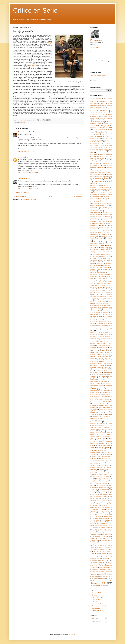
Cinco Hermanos (96, 180)
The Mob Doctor (95, 520)
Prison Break (106, 398)
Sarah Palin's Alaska (96, 427)
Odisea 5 (99, 371)
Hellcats (102, 267)
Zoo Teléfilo (103, 585)
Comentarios (96, 622)
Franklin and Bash (106, 236)
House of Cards (101, 273)
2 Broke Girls (103, 102)
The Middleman (108, 517)
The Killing (94, 509)
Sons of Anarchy (104, 447)
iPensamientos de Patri (25, 132)
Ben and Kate (107, 144)
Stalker (109, 451)
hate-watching (107, 262)
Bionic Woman (100, 153)
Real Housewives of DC (106, 409)
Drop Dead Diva (95, 213)
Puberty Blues (94, 402)
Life (111, 304)
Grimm (109, 255)
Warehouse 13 (108, 568)
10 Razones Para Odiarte (104, 100)
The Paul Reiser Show (97, 529)
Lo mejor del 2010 (105, 314)
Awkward (100, 136)
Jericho (108, 284)
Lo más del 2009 (97, 309)
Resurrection (96, 416)
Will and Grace (108, 575)
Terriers (92, 478)
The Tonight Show (107, 535)
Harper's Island (103, 260)
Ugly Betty (104, 553)
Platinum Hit (107, 391)
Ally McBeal (107, 116)
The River (93, 531)
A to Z (103, 107)
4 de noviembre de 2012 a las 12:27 (28, 151)
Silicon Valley (101, 443)
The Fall (98, 498)
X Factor (102, 578)
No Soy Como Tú (96, 369)
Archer (99, 131)
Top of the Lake (105, 546)
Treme (92, 549)
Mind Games (93, 347)
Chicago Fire (98, 178)
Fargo (100, 233)
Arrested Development (97, 133)
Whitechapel (109, 573)
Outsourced (107, 380)
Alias (100, 116)
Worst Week (95, 578)
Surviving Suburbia (106, 456)
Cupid (101, 193)
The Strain (103, 533)
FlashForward (94, 234)
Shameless (100, 440)
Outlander (93, 380)
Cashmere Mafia (95, 174)
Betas (96, 145)
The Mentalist (99, 515)
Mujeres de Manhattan (104, 354)
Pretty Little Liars (105, 396)
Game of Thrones (100, 242)
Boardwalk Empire (99, 156)
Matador (103, 338)
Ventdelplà (98, 564)
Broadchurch (96, 164)
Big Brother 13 (96, 149)
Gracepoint (93, 253)
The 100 (98, 478)
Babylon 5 (107, 136)
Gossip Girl (104, 249)
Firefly (108, 233)
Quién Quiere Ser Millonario (100, 404)
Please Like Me (95, 393)
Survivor (93, 458)
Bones (108, 158)
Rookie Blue (93, 424)
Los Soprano (100, 323)
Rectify (101, 413)
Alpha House (103, 118)
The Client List (103, 489)
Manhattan (93, 334)
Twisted (92, 553)
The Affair (105, 478)
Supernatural (108, 454)
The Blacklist (100, 485)
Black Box (108, 153)
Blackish (101, 154)
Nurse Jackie (106, 369)
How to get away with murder (102, 275)
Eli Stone (101, 222)
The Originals (101, 527)
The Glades (105, 502)
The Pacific (109, 527)
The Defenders (104, 495)
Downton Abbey (98, 211)
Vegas (92, 564)
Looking (100, 320)
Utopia (101, 562)
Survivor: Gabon (106, 464)
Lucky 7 (92, 329)
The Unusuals (96, 537)
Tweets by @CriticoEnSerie (98, 75)
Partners (102, 385)
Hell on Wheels (94, 267)
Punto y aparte (107, 402)
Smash (92, 447)
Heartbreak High (106, 266)
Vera (104, 564)
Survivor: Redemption (97, 471)
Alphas (110, 118)
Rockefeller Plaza (96, 422)
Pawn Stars (96, 387)
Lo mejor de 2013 (98, 311)
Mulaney (92, 358)
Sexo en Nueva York (98, 438)
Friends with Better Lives (99, 240)
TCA (111, 475)
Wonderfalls (95, 577)
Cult (96, 193)
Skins (99, 445)
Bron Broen (106, 164)
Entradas (95, 619)
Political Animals (94, 394)
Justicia (108, 287)
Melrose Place (99, 342)
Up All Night (94, 562)
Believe (100, 144)
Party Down (109, 385)
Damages (95, 195)
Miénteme (99, 345)
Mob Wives (95, 351)
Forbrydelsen (105, 234)
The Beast (101, 482)
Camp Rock (102, 173)
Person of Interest (105, 389)
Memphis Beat (109, 342)
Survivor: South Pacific (104, 473)
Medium (101, 340)
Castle (103, 174)
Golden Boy (95, 249)
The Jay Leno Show (105, 507)
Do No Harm (95, 204)
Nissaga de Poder (95, 367)
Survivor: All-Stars (105, 458)
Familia (92, 233)
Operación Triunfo (97, 374)
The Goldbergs (103, 504)
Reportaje (99, 414)
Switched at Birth (103, 475)
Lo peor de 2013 (100, 318)
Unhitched (93, 560)
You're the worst (95, 585)
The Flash (105, 498)
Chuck (106, 178)
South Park (94, 449)
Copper (108, 184)
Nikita (101, 365)
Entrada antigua (79, 196)
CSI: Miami (99, 191)
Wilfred (100, 575)
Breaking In (93, 162)
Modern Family (105, 351)
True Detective (98, 551)
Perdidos (94, 389)
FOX (97, 236)
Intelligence (101, 280)
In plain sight (101, 278)
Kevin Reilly (108, 291)
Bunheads (110, 167)
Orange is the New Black (98, 376)
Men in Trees (96, 343)
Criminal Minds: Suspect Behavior (98, 189)
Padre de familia (95, 382)
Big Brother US (102, 151)
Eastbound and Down (96, 215)
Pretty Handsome (95, 396)
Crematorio (93, 187)
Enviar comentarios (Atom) (29, 200)
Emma (97, 224)
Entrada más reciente (20, 196)
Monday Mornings (99, 353)
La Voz (101, 298)
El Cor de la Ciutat (102, 218)
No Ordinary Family (107, 367)
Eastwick (105, 215)
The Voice (103, 538)
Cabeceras (107, 169)
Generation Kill (107, 244)
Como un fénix (96, 599)
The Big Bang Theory (101, 484)
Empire (109, 224)
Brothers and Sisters (107, 165)
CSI (92, 191)
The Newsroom (101, 524)
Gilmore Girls (94, 245)
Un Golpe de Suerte (99, 555)
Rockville (108, 422)
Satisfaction (107, 427)
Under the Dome (105, 557)
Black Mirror (94, 154)
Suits (101, 454)
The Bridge (109, 485)
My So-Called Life (104, 360)
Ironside (107, 280)
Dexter (98, 202)
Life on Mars (96, 305)
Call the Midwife (103, 171)
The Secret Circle (103, 531)
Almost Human (94, 118)
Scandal (93, 431)
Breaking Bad (105, 160)
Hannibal (109, 256)
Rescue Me (109, 414)
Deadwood (99, 198)
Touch (100, 548)
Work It (102, 577)
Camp (96, 173)
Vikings (101, 568)
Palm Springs (104, 382)
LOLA (109, 318)
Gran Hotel (109, 253)
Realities (93, 413)
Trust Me (108, 551)
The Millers (95, 518)
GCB (100, 244)
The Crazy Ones (101, 493)
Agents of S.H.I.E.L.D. (96, 115)
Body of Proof (101, 158)
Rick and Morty (105, 418)
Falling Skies (107, 231)
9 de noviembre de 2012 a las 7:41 (28, 189)
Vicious (97, 566)
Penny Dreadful (106, 387)
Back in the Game (95, 138)
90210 (102, 104)
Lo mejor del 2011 (96, 316)
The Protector (107, 529)
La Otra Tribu (97, 294)
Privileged (93, 400)
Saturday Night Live (96, 429)
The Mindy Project (105, 518)
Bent (92, 145)
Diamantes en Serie (98, 604)
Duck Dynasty (106, 213)
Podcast (105, 393)
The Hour (95, 507)
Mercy (105, 343)
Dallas (110, 193)
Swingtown (93, 475)
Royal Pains (102, 424)
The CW (110, 493)
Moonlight (108, 352)
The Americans (104, 480)
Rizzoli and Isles (104, 420)
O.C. (92, 371)
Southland (105, 449)
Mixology (110, 349)
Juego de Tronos (96, 287)
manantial (21, 157)
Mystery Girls (94, 362)
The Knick (102, 509)
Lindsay (100, 307)
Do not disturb (103, 204)
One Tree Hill (108, 373)
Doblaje (110, 204)
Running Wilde (96, 425)
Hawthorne (97, 265)
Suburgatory (94, 454)
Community (109, 180)
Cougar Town (95, 186)
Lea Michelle (33, 65)
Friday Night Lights (97, 238)
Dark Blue (108, 196)
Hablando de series (98, 610)
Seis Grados (100, 435)
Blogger (73, 634)
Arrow (97, 135)
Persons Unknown (95, 391)
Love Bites (93, 327)
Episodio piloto (96, 608)
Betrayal (102, 145)
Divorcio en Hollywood (107, 202)
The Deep (95, 495)
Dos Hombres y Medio (106, 209)
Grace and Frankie (104, 251)
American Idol (105, 125)
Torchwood (93, 548)
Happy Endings (97, 258)
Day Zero (95, 602)
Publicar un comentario (22, 193)
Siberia (103, 442)
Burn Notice (96, 169)
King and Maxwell (95, 293)
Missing (97, 349)
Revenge (105, 416)
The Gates (98, 502)
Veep (109, 562)
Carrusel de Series (97, 597)
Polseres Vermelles (105, 394)
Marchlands (93, 336)
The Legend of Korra (103, 513)
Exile (108, 227)
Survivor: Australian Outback (98, 460)
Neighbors (100, 364)
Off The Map (107, 371)
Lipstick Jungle (108, 307)
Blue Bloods (109, 154)
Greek (103, 255)
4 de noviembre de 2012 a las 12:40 (28, 173)
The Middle (98, 517)
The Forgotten (103, 500)
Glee (23, 123)
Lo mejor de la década (102, 313)
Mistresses (104, 349)
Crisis (109, 189)
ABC (109, 107)
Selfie (108, 434)
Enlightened (94, 225)
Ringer (92, 420)
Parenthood (99, 383)
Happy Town (107, 258)
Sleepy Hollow (106, 445)
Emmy (102, 224)
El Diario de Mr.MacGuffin (99, 606)
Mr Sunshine (93, 354)
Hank (103, 256)
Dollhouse (93, 207)
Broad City (110, 162)
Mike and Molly (107, 345)
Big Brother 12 (108, 147)
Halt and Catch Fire (95, 256)
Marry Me (107, 336)
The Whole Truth (106, 540)
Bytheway (95, 595)
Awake (92, 136)
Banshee (99, 140)
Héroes (108, 267)
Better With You (98, 147)
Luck (109, 327)
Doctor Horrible (96, 206)
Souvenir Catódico (97, 451)
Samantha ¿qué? (106, 425)
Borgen (92, 160)
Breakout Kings (101, 162)
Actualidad (104, 111)
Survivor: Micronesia (96, 467)
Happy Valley (94, 260)
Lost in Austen (101, 325)
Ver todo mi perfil (95, 47)
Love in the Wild (102, 327)
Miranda (100, 347)
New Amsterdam (108, 364)
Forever (92, 236)
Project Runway (104, 400)
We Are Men (95, 569)
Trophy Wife (99, 549)
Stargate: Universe (95, 453)
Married (100, 336)
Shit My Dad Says (95, 442)
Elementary (93, 222)
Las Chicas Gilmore (101, 300)
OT (109, 378)
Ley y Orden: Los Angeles (102, 304)
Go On (110, 247)
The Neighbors (100, 522)
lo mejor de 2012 (108, 309)
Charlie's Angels (102, 176)
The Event (105, 496)
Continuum (102, 184)
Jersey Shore (94, 285)
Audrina (103, 135)
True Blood (108, 549)
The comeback (103, 491)
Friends (110, 238)
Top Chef (95, 546)
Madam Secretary (102, 331)
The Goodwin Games (107, 506)
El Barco (99, 216)
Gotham (93, 251)
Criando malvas (104, 187)
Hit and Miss (106, 269)
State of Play (107, 453)
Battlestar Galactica (96, 142)
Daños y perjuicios (97, 196)
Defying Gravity (101, 200)
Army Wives (106, 131)
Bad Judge (105, 138)
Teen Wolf (96, 476)
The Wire (93, 542)
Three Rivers (98, 544)
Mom (92, 352)
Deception (107, 198)
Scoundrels (99, 433)
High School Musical (95, 269)
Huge (109, 276)
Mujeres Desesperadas (99, 356)
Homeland (93, 271)
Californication (94, 171)
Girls (101, 245)
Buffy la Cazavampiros (98, 167)
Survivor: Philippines (105, 469)
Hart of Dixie (98, 262)
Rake (107, 405)
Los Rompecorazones (102, 322)
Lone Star (93, 320)
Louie (109, 325)
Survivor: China (101, 462)
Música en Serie (102, 358)
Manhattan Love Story (104, 334)
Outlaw (100, 380)
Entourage (103, 225)
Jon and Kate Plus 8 (105, 285)
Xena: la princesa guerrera (101, 581)
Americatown (93, 127)
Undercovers (106, 558)
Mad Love (104, 329)
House (92, 273)
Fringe (110, 240)
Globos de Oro (95, 247)
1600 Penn (93, 102)
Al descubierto (108, 115)
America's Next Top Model (101, 120)
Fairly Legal (99, 231)
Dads (105, 193)
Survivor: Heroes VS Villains (100, 466)
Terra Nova (106, 476)
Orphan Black (102, 378)
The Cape (94, 487)
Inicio (50, 196)
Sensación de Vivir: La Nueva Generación (100, 436)
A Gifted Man (106, 105)
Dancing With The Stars (106, 195)
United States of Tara (103, 560)
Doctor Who (106, 205)
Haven (92, 264)
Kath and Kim (102, 289)
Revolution (94, 418)
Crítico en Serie (35, 10)
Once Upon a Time (96, 373)
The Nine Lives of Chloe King (102, 526)
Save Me (107, 429)
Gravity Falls (96, 255)
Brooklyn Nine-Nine (95, 165)
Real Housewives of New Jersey (101, 411)
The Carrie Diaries (103, 487)
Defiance (93, 200)
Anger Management (100, 129)
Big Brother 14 (105, 149)
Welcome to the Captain (98, 571)
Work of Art (109, 577)
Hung (92, 278)
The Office (93, 527)
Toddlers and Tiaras (107, 544)
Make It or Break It (104, 333)
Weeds (110, 569)
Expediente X (94, 229)
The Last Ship (103, 511)
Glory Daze (104, 247)
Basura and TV (96, 593)
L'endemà (110, 293)
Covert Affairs (106, 186)
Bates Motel (107, 140)
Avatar (109, 135)
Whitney (94, 575)
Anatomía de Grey (105, 127)
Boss (98, 160)
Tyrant (98, 553)
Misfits (106, 347)
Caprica (109, 173)
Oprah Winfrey (107, 374)
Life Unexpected (106, 305)
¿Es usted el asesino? (96, 98)
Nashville (102, 362)
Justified (93, 289)
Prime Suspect (95, 398)
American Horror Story (97, 122)
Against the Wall (106, 113)
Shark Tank (108, 440)
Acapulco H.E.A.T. (95, 109)
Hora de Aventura (105, 271)
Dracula (108, 211)
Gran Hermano (101, 253)
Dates (92, 198)
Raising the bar (99, 405)
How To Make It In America (98, 276)
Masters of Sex (95, 338)
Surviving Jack (96, 456)
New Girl (95, 365)
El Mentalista (105, 220)
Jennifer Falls (100, 284)
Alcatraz (94, 116)
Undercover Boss (95, 559)
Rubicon (110, 424)
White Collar (101, 573)
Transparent (107, 548)
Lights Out (93, 307)
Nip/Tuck (107, 365)
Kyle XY (103, 293)
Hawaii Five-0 (100, 264)
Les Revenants (101, 302)
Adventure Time (94, 113)
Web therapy (103, 569)
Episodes (101, 227)
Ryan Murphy (49, 43)
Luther (98, 329)
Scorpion (101, 431)
